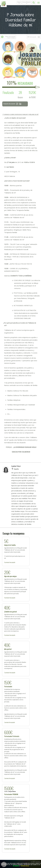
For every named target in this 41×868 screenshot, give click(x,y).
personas (7, 562)
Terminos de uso (25, 866)
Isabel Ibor (16, 466)
